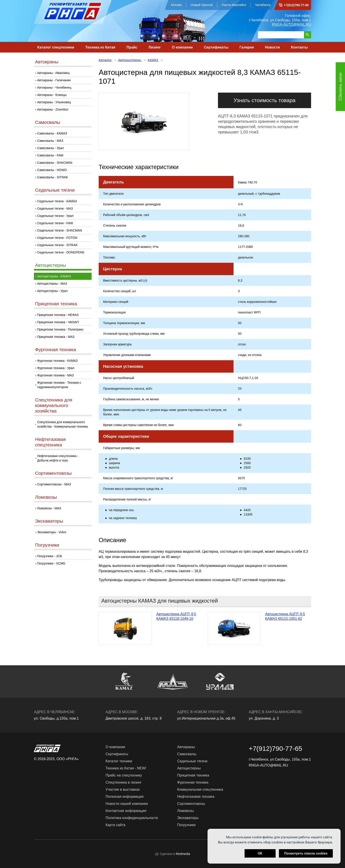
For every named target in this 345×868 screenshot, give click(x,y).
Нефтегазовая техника (196, 797)
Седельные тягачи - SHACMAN (60, 230)
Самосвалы (48, 122)
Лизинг (155, 47)
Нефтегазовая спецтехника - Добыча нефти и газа (58, 458)
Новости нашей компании (127, 804)
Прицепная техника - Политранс (60, 329)
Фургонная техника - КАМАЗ (57, 361)
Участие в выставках (123, 789)
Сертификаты (216, 47)
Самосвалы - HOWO (52, 170)
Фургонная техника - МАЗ (56, 375)
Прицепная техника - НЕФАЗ (58, 315)
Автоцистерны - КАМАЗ (54, 276)
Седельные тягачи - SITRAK (57, 245)
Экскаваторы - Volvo (52, 532)
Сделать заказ (340, 87)
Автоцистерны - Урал (52, 291)
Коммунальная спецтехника (200, 789)
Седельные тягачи (55, 190)
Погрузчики (47, 545)
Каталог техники (119, 761)
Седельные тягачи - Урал (55, 216)
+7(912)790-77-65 (296, 5)
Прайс (132, 47)
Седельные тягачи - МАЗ (55, 208)
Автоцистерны (50, 265)
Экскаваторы (49, 521)
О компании (182, 47)
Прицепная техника (56, 304)
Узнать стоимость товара (264, 100)
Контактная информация (126, 811)
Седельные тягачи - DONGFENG (61, 252)
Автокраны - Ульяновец (54, 102)
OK (260, 853)
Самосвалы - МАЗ (50, 141)
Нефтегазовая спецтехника (50, 442)
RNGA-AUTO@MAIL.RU (291, 24)
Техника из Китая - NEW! (126, 768)
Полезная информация (125, 797)
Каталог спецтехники (56, 47)
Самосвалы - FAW (50, 155)
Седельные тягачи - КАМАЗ (57, 201)
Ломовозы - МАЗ (49, 508)
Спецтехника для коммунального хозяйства (54, 405)
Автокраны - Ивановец (53, 73)
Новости (272, 47)
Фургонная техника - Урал (56, 368)
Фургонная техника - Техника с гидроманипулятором (59, 385)
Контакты (299, 47)
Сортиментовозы (53, 473)
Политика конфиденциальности (132, 818)
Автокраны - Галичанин (54, 80)
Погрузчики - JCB (50, 556)
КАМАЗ (153, 60)
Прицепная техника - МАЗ (56, 337)
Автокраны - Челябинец (54, 88)
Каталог (106, 60)
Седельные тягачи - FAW (55, 223)
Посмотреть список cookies (306, 853)
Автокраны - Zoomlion (53, 109)
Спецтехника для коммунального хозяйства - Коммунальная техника (63, 424)
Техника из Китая (100, 47)
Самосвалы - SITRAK (53, 177)
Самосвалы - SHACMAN (55, 163)
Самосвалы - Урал (51, 148)
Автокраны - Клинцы (52, 95)
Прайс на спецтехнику (124, 775)
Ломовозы (46, 497)
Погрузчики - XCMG (51, 563)
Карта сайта (115, 825)
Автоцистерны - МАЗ (52, 284)
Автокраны (47, 62)
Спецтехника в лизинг (124, 782)
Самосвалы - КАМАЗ (52, 133)
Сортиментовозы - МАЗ (54, 484)
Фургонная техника (56, 349)
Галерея (247, 47)
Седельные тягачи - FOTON (57, 238)
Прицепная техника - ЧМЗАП (58, 322)
